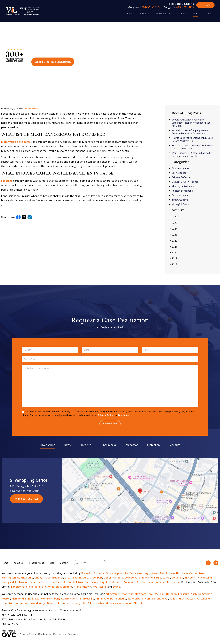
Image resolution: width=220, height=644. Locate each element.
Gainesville (54, 603)
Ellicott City (192, 578)
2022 (173, 240)
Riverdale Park (37, 587)
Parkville (61, 582)
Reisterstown (38, 582)
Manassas (132, 445)
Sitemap (73, 634)
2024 (173, 229)
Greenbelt (96, 578)
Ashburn (196, 594)
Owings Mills (9, 582)
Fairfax (100, 603)
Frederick (87, 445)
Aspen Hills (121, 573)
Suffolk (29, 599)
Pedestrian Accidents (183, 191)
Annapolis (130, 582)
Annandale (102, 599)
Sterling (207, 594)
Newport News (144, 594)
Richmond (18, 599)
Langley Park (19, 587)
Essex (51, 582)
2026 (173, 217)
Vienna (149, 599)
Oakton (190, 599)
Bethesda (182, 573)
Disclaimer (124, 415)
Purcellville (203, 599)
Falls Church (177, 599)
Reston (6, 599)
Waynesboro (135, 599)
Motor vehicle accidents (16, 142)
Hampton (8, 603)
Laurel (166, 578)
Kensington (9, 578)
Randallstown (76, 582)
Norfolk (139, 603)
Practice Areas (163, 14)
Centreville (68, 599)
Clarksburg (82, 578)
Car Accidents (179, 173)
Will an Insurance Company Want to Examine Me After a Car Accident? (191, 132)
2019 (173, 258)
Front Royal (161, 599)
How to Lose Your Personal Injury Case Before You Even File (192, 139)
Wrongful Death (180, 204)
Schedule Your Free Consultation (53, 62)
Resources (59, 634)
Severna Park (156, 582)
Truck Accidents (32, 109)
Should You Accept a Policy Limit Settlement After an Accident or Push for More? (191, 123)
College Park (132, 578)
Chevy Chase (43, 578)
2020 (173, 252)
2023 (173, 235)
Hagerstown (151, 573)
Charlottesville (85, 599)
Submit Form (110, 424)
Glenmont (66, 587)
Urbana (69, 578)
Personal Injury (180, 195)
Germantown (197, 573)
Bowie (68, 445)
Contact (209, 14)
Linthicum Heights (97, 582)
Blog (196, 14)
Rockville (87, 573)
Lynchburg (53, 599)
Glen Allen (153, 445)
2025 (173, 223)
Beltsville (147, 578)
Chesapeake (109, 445)
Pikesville (206, 578)
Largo (158, 578)
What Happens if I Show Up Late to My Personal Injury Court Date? (192, 154)
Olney (109, 573)
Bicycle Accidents (180, 168)
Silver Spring (48, 445)
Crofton (142, 582)
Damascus (136, 573)
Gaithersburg (25, 578)
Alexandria (126, 603)
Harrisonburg (118, 599)
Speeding (7, 181)
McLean (160, 594)
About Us (144, 14)
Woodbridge (38, 603)
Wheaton (53, 587)
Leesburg (174, 445)
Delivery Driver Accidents (185, 182)
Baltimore (116, 582)
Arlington (111, 594)
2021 (173, 247)
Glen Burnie (173, 582)
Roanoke (40, 599)
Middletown (167, 573)
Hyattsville (99, 587)
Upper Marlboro (113, 578)
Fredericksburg (71, 603)
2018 (173, 264)
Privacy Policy (106, 415)
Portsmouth (22, 603)
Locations (182, 14)
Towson (24, 582)
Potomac (99, 573)
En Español (205, 5)
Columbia (177, 578)
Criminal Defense (181, 177)
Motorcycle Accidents (183, 186)
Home (130, 14)
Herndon (171, 594)
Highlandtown (82, 587)
